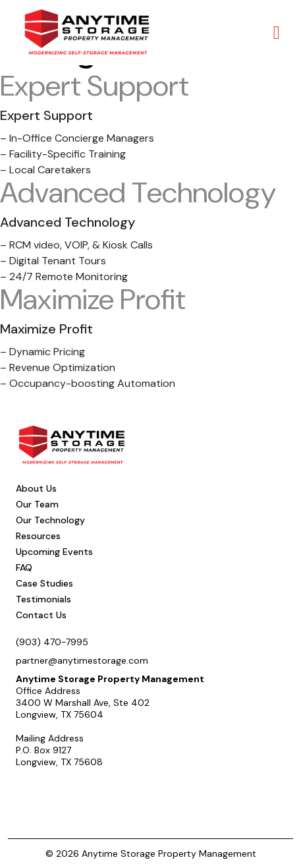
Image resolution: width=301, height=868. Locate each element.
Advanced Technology (138, 192)
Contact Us (41, 615)
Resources (38, 536)
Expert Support (95, 86)
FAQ (24, 567)
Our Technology (50, 520)
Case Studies (44, 583)
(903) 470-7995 (52, 642)
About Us (36, 488)
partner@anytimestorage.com (82, 660)
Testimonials (43, 599)
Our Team (37, 504)
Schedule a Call (63, 791)
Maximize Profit (93, 299)
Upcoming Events (54, 552)
